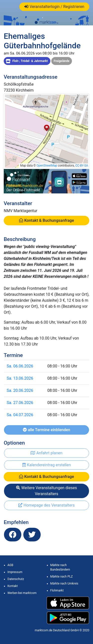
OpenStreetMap (47, 166)
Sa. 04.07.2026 (20, 415)
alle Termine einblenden (46, 430)
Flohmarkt (57, 590)
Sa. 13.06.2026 (20, 378)
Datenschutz (16, 579)
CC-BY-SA (82, 166)
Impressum (15, 572)
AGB (10, 565)
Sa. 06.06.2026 (20, 366)
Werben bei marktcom (22, 593)
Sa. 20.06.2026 (20, 390)
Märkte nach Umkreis (64, 584)
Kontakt (13, 586)
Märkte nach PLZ (62, 577)
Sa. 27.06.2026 (20, 403)
